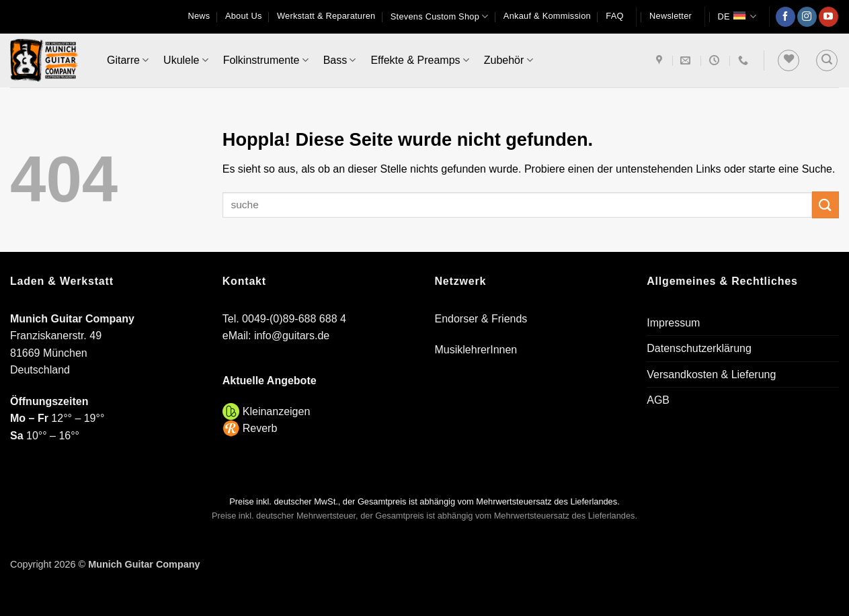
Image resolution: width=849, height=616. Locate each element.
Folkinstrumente (266, 60)
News (199, 16)
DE (737, 16)
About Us (244, 16)
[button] (671, 16)
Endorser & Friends (481, 319)
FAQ (614, 16)
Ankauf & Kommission (547, 16)
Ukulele (186, 60)
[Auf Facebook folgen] (785, 17)
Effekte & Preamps (419, 60)
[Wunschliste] (789, 60)
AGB (658, 400)
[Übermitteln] (825, 205)
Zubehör (509, 60)
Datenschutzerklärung (699, 348)
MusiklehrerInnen (476, 350)
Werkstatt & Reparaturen (326, 16)
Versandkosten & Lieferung (711, 375)
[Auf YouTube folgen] (828, 17)
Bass (340, 60)
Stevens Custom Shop (440, 16)
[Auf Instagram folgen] (807, 17)
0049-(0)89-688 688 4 (294, 319)
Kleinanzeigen (277, 411)
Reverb (260, 428)
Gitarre (128, 60)
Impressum (673, 323)
